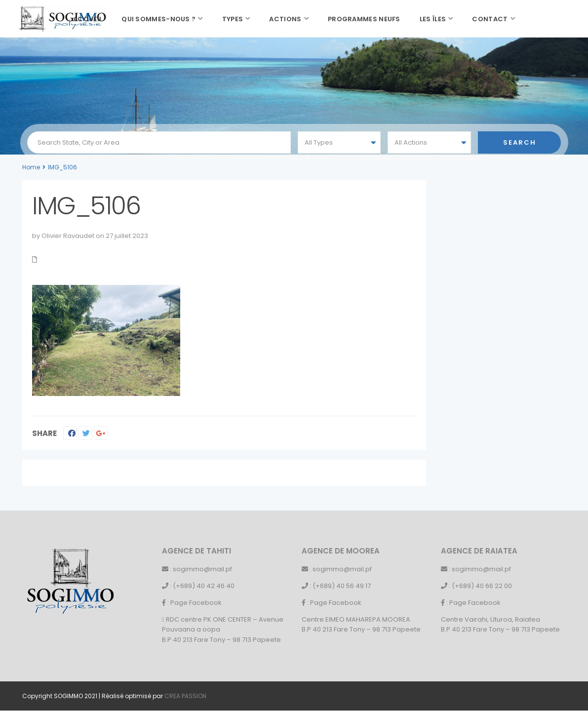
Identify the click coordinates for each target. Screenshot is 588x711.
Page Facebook (196, 603)
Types (233, 19)
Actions (285, 19)
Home (31, 167)
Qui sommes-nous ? (158, 19)
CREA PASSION (185, 696)
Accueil (88, 19)
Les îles (433, 19)
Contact (490, 19)
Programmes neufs (364, 19)
